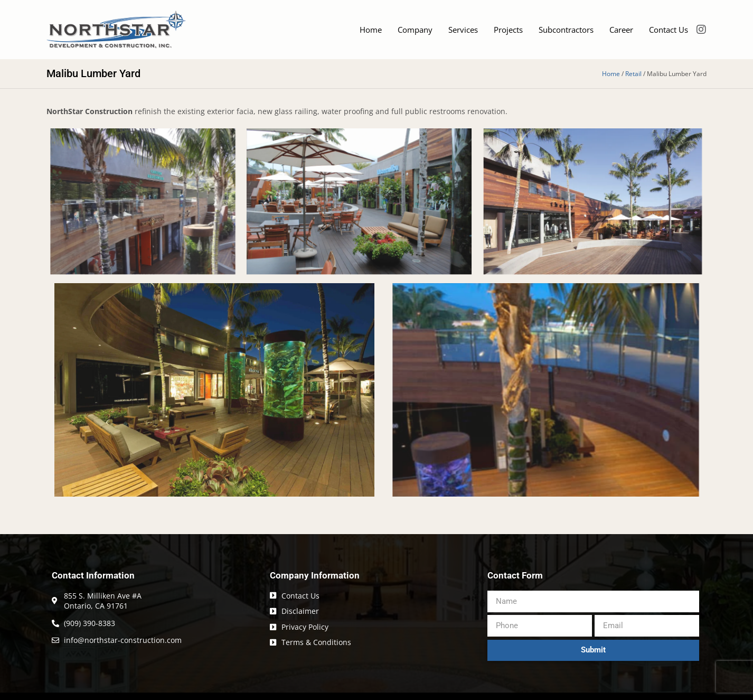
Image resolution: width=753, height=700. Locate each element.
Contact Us (669, 30)
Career (621, 30)
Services (463, 30)
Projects (508, 30)
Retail (633, 73)
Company (415, 30)
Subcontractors (566, 30)
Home (371, 30)
